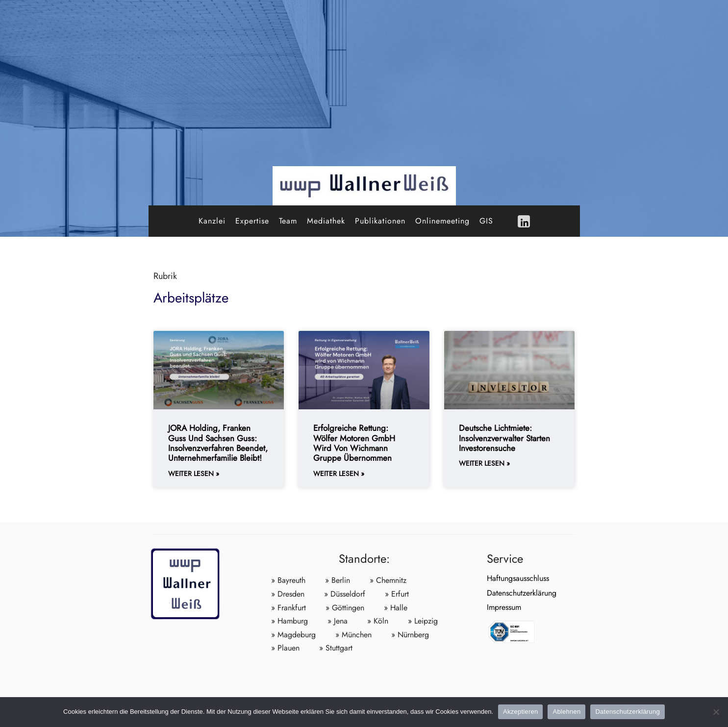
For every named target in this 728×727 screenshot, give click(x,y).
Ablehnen (566, 712)
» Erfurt (397, 594)
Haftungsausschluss (518, 578)
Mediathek (326, 221)
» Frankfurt (289, 608)
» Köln (378, 621)
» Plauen (285, 648)
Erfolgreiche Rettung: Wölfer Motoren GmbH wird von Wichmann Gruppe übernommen (354, 443)
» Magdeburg (293, 635)
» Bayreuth (288, 580)
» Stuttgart (336, 648)
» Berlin (338, 580)
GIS (486, 221)
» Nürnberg (410, 635)
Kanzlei (212, 221)
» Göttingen (345, 608)
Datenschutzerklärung (522, 593)
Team (288, 221)
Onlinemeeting (442, 221)
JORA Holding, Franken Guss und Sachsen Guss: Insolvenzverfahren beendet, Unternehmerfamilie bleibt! (218, 443)
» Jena (338, 621)
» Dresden (288, 594)
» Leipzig (423, 621)
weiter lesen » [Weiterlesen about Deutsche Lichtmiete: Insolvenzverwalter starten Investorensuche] (484, 464)
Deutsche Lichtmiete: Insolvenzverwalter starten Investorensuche (504, 438)
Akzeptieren (520, 712)
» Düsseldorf (345, 594)
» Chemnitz (388, 580)
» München (353, 635)
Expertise (252, 221)
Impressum (504, 607)
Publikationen (380, 221)
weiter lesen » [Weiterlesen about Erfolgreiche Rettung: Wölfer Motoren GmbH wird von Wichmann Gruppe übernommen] (339, 474)
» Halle (396, 608)
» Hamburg (289, 621)
